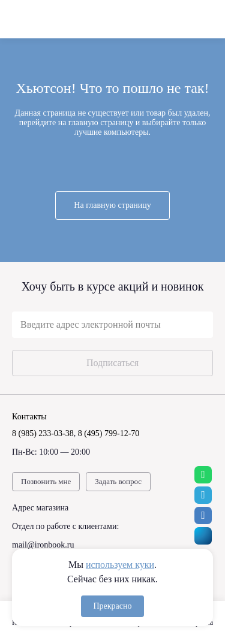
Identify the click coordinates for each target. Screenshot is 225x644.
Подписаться (112, 363)
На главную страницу (112, 205)
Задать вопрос (118, 481)
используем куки (120, 565)
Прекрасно (112, 606)
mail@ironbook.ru (43, 545)
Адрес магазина (40, 508)
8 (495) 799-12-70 (109, 433)
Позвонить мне (46, 481)
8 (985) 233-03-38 (43, 433)
